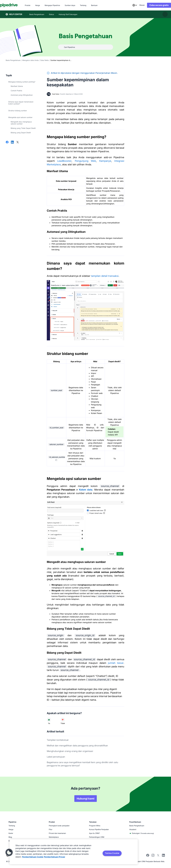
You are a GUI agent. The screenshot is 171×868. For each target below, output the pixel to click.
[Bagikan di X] (18, 142)
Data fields (45, 60)
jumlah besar (116, 663)
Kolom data (86, 490)
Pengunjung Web (85, 161)
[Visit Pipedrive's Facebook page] (148, 856)
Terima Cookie (112, 853)
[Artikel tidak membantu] (63, 720)
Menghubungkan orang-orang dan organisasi (70, 751)
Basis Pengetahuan (13, 60)
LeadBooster (64, 161)
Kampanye (105, 161)
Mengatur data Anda (30, 60)
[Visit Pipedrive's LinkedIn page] (163, 856)
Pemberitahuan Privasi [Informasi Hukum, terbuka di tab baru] (54, 857)
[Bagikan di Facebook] (7, 142)
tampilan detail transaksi (105, 276)
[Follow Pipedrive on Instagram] (153, 856)
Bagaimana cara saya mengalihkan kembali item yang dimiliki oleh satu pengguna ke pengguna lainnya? (82, 764)
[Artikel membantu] (49, 720)
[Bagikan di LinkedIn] (12, 142)
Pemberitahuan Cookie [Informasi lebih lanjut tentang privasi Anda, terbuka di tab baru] (33, 857)
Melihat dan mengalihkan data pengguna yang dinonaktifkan (77, 746)
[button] (9, 852)
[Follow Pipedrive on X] (158, 856)
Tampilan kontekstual (58, 740)
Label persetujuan (56, 757)
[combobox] (129, 5)
